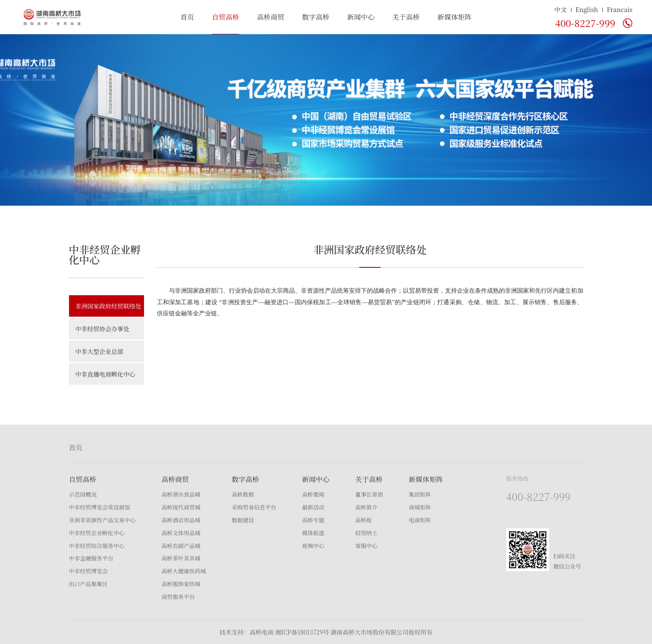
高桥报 (364, 520)
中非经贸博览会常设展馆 (100, 507)
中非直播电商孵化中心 (105, 374)
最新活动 (313, 507)
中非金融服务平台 (91, 558)
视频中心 (313, 546)
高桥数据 (243, 494)
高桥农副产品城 (181, 546)
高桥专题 (313, 520)
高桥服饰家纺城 (181, 584)
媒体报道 (313, 533)
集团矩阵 (420, 494)
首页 (187, 17)
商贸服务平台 (178, 597)
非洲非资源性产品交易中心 (102, 520)
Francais (619, 9)
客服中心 (367, 546)
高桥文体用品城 (181, 533)
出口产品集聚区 (89, 584)
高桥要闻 (313, 494)
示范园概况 (83, 494)
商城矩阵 (420, 507)
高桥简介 (367, 507)
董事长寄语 (369, 494)
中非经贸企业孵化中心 (97, 533)
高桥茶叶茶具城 (181, 558)
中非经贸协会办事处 (102, 329)
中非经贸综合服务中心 (97, 546)
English (587, 9)
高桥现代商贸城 (181, 507)
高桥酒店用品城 (181, 520)
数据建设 (243, 520)
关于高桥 (406, 17)
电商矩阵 (420, 520)
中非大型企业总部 (99, 351)
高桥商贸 (270, 17)
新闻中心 (361, 17)
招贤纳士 (367, 533)
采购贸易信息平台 (254, 507)
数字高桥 (315, 17)
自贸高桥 (225, 17)
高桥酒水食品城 (181, 494)
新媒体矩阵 (454, 17)
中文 (560, 9)
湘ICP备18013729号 (302, 632)
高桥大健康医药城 (184, 571)
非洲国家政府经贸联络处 (108, 306)
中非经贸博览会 (89, 571)
